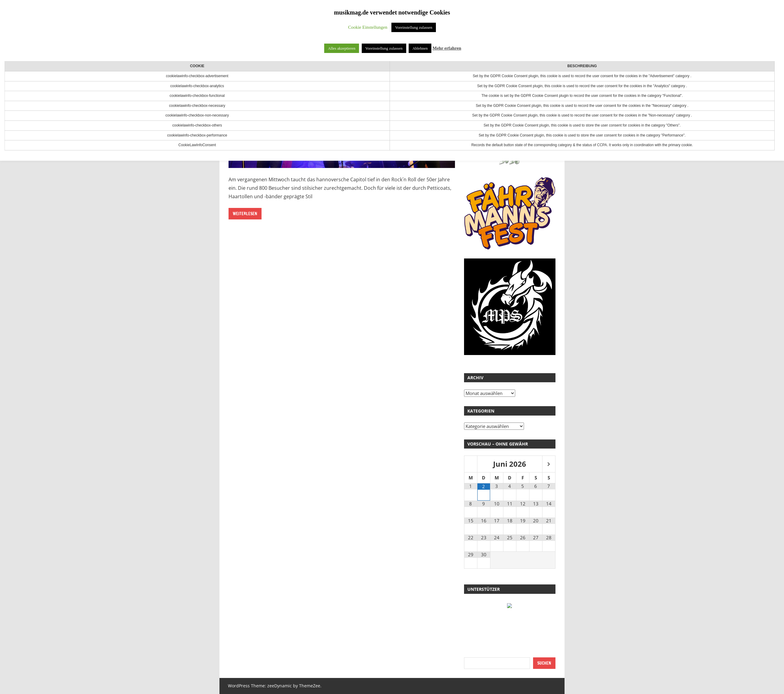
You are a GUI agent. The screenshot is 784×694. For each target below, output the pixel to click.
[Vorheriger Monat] (471, 464)
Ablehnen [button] (420, 48)
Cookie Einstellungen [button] (368, 27)
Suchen (544, 663)
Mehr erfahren (447, 48)
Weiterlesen (245, 214)
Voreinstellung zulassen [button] (414, 27)
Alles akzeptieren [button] (342, 48)
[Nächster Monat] (549, 464)
